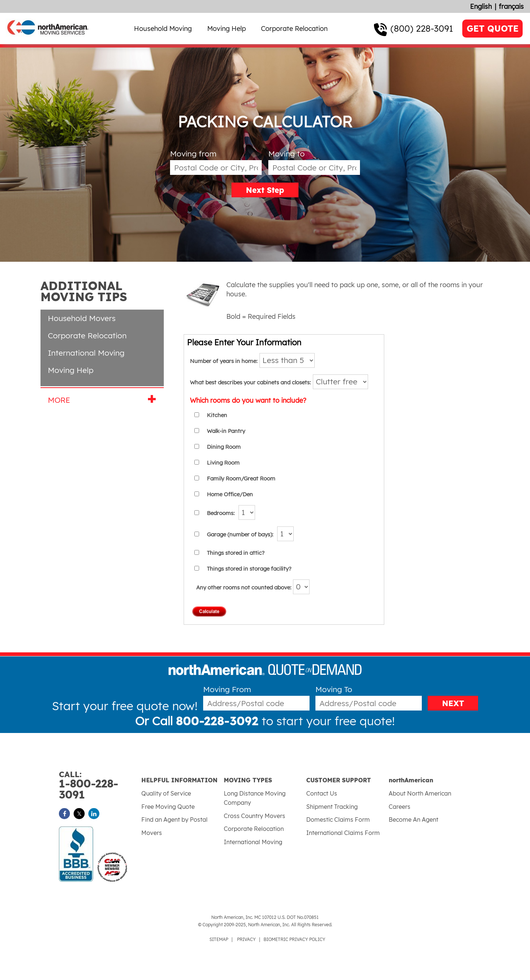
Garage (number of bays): (240, 534)
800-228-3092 (217, 721)
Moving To (334, 689)
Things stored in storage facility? (249, 569)
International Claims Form (343, 833)
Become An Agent (414, 819)
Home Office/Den (230, 494)
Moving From (227, 689)
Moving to (287, 154)
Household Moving (163, 29)
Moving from (193, 154)
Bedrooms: (221, 513)
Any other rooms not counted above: (253, 587)
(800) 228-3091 (422, 28)
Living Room (223, 463)
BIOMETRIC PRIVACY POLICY (294, 939)
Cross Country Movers (255, 816)
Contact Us (322, 793)
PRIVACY (246, 939)
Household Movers (82, 318)
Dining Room (224, 447)
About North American (420, 793)
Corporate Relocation (294, 29)
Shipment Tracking (332, 807)
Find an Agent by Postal (174, 819)
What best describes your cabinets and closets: (250, 382)
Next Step (265, 190)
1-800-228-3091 (100, 785)
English (481, 6)
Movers (152, 833)
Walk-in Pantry (226, 431)
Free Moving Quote (168, 807)
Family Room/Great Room (241, 478)
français (511, 6)
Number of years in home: (224, 361)
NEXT (453, 703)
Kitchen (217, 415)
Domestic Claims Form (338, 819)
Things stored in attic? (236, 553)
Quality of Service (166, 793)
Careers (400, 807)
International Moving (86, 353)
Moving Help (227, 29)
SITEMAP (219, 939)
